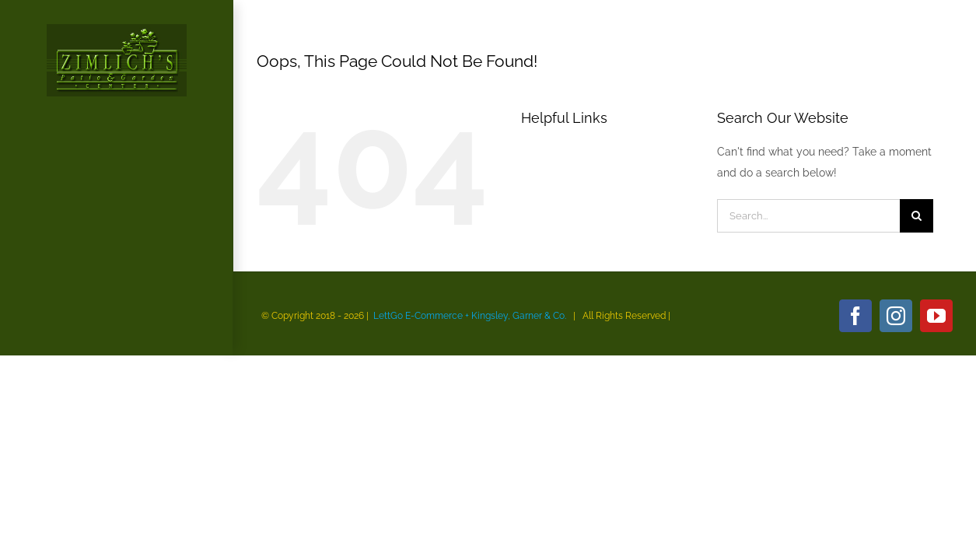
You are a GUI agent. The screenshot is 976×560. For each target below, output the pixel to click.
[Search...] (808, 216)
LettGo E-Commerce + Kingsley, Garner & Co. (470, 316)
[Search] (917, 216)
